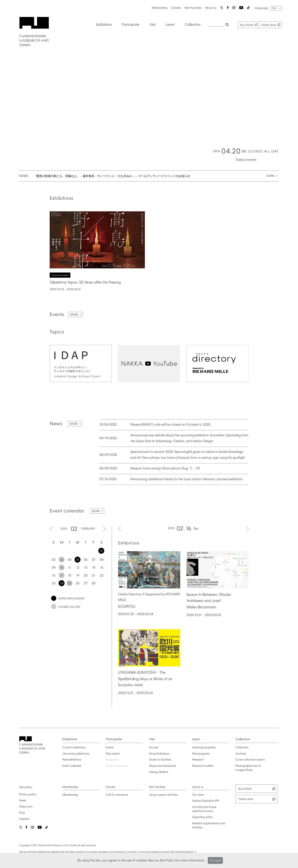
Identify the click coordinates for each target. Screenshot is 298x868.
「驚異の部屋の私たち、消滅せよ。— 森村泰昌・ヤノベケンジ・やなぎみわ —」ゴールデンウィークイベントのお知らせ (110, 177)
